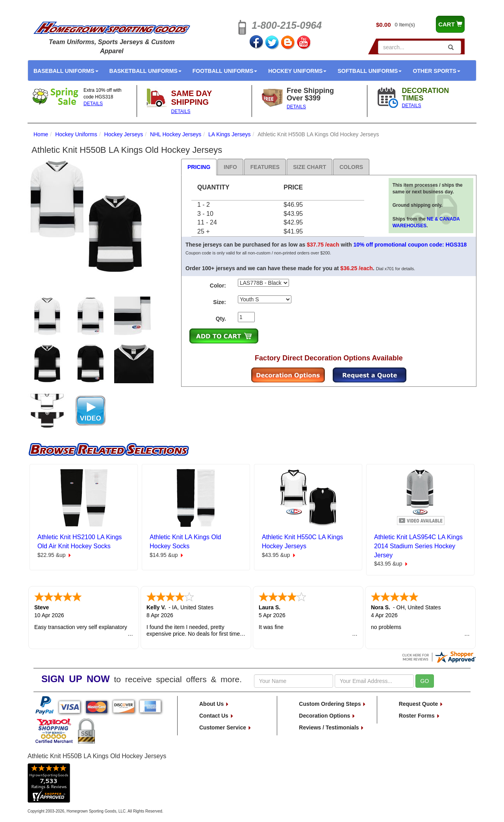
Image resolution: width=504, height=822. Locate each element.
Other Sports (436, 71)
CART (450, 24)
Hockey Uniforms (297, 71)
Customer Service (225, 727)
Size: (220, 302)
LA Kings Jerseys (229, 134)
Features (265, 167)
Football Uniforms (225, 71)
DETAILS (93, 104)
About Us (214, 704)
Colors (351, 167)
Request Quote (421, 704)
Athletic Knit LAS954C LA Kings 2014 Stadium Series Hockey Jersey (418, 546)
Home (41, 134)
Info (230, 167)
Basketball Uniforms (145, 71)
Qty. (221, 319)
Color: (218, 286)
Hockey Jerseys (124, 134)
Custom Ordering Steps (333, 704)
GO (425, 681)
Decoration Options (327, 716)
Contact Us (217, 716)
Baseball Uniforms (66, 71)
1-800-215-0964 (287, 25)
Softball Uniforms (370, 71)
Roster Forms (420, 716)
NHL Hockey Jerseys (176, 134)
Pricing (199, 167)
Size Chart (309, 167)
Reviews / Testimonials (332, 727)
